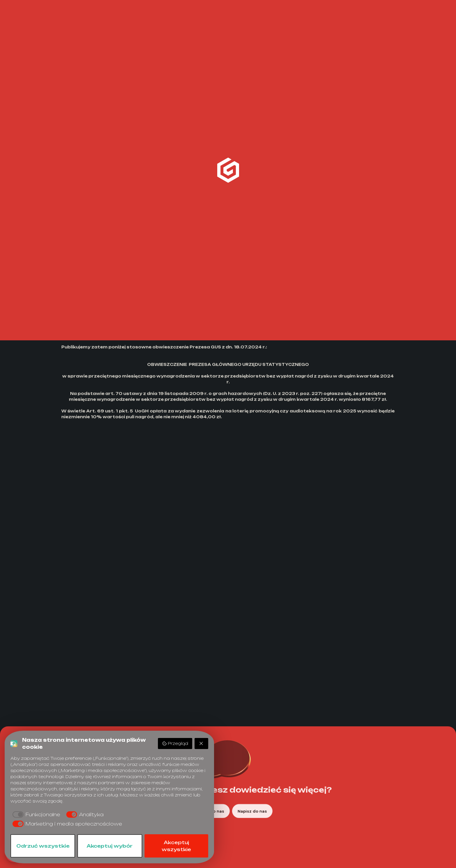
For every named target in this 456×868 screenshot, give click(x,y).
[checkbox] (35, 814)
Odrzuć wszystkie (43, 846)
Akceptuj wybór (110, 846)
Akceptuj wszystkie (176, 846)
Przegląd (175, 744)
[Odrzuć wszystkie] (202, 744)
